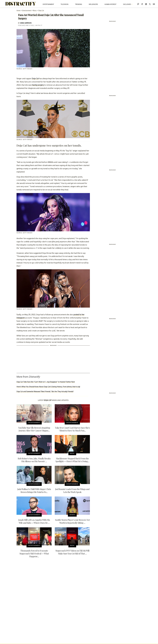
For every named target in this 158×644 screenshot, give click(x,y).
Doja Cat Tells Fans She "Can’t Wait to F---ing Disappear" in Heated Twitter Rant (46, 382)
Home (18, 10)
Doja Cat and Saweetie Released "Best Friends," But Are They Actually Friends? (45, 391)
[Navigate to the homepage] (21, 4)
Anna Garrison (26, 23)
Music (35, 10)
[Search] (138, 4)
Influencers (93, 4)
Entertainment (48, 4)
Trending (79, 4)
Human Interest (110, 4)
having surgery (38, 85)
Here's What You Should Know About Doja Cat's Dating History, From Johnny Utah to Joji (48, 387)
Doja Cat (41, 10)
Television (64, 4)
